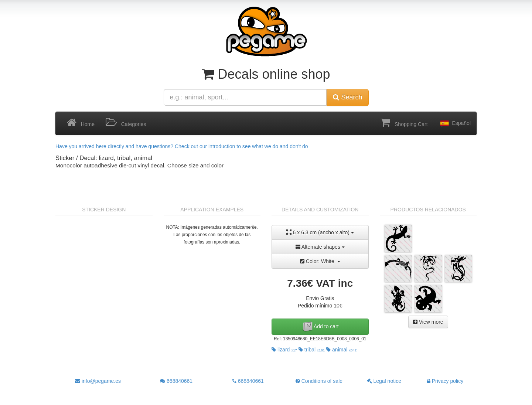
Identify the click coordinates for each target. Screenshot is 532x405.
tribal (312, 350)
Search (347, 97)
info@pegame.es (98, 381)
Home (81, 123)
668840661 (176, 381)
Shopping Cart (404, 123)
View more (428, 322)
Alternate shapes (320, 247)
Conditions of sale (319, 381)
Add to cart (320, 327)
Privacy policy (445, 381)
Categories (126, 123)
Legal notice (384, 381)
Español (455, 123)
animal (341, 350)
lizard (284, 350)
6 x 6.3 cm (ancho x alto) (320, 232)
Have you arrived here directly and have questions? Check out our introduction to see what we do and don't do (182, 146)
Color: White (320, 261)
